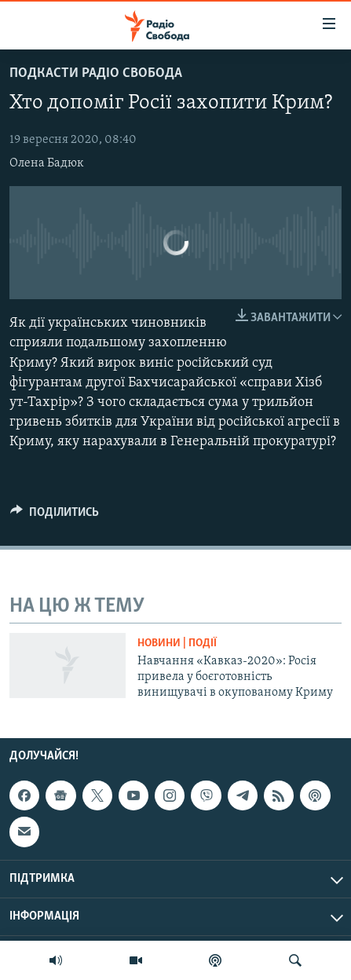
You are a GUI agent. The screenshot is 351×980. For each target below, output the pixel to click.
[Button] (55, 516)
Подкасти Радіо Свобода (96, 73)
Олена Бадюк (47, 163)
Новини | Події (177, 644)
